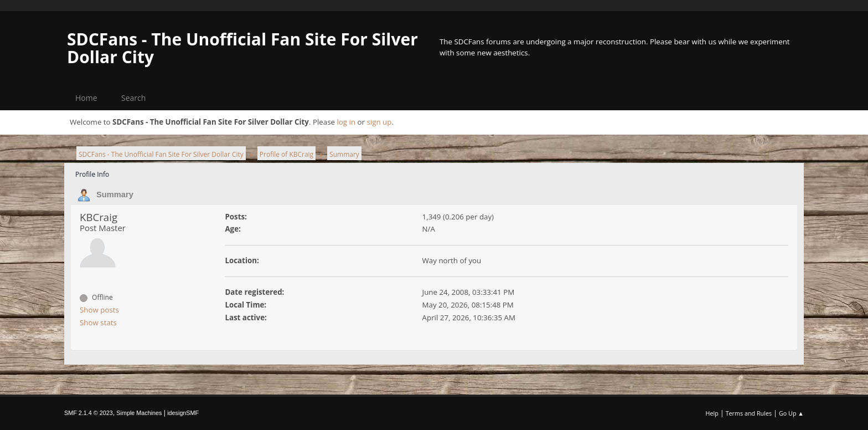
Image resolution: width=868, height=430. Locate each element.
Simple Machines (139, 413)
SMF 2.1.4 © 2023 (89, 413)
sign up (379, 122)
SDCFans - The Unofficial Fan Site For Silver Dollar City (242, 48)
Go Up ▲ (791, 413)
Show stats (98, 322)
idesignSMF (183, 413)
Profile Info (92, 174)
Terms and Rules (749, 413)
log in (346, 122)
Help (712, 413)
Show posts (99, 310)
